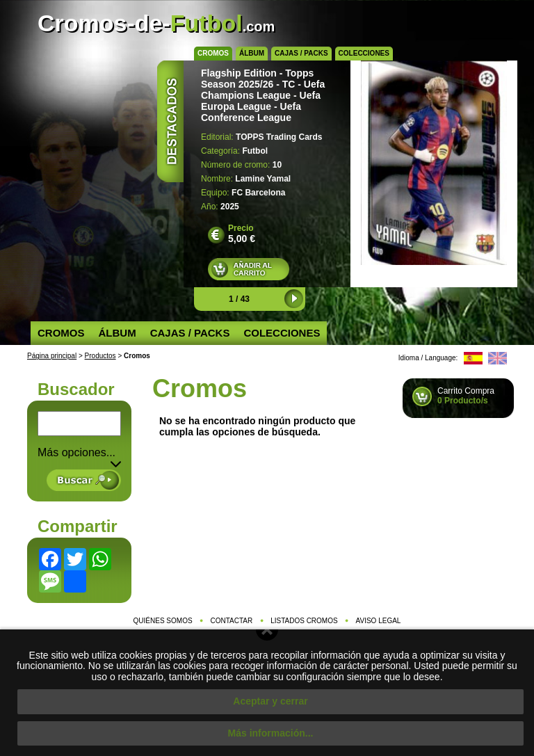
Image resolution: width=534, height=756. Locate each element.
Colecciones (364, 53)
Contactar (232, 621)
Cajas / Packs (301, 53)
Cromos (213, 53)
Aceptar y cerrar (270, 701)
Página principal (52, 356)
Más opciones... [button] (79, 453)
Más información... (271, 733)
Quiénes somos (163, 621)
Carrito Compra (466, 396)
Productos (100, 356)
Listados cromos (304, 621)
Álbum (252, 53)
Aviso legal (379, 621)
